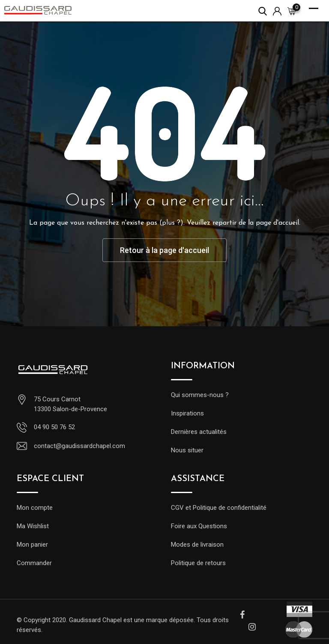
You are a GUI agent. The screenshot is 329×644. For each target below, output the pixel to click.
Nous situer (187, 450)
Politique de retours (198, 563)
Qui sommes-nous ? (200, 395)
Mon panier (32, 545)
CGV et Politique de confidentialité (219, 508)
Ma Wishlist (33, 526)
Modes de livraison (197, 545)
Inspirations (187, 413)
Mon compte (35, 508)
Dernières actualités (199, 432)
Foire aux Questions (199, 526)
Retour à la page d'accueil (164, 250)
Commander (34, 563)
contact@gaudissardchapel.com (79, 446)
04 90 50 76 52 (54, 427)
